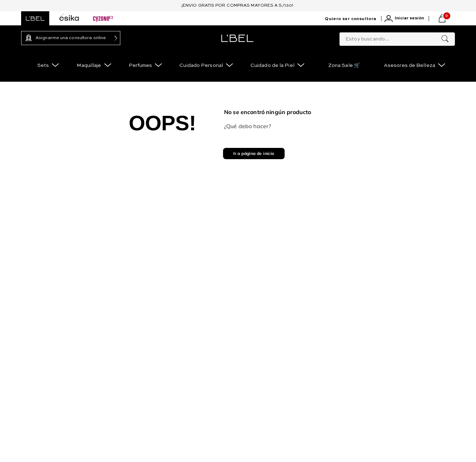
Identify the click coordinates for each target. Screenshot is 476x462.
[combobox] (397, 38)
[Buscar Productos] (445, 39)
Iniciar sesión (409, 18)
